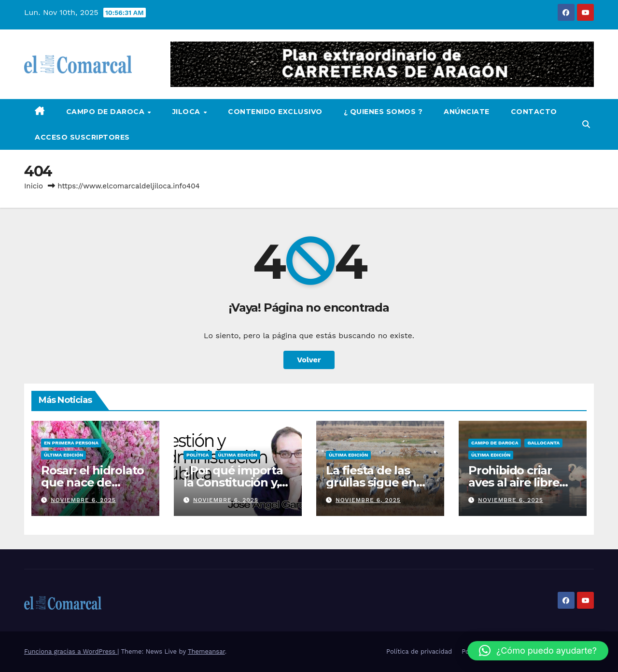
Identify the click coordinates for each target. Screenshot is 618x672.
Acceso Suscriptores (82, 137)
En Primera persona (71, 443)
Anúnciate (467, 112)
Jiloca (188, 112)
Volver (309, 360)
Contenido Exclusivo (275, 112)
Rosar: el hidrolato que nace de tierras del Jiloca (92, 482)
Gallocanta (543, 443)
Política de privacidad (419, 651)
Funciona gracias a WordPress (71, 651)
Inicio (34, 186)
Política (198, 455)
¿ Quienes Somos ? (383, 112)
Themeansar (206, 651)
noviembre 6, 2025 (83, 500)
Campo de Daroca (106, 112)
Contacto (534, 112)
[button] (586, 124)
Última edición (63, 455)
